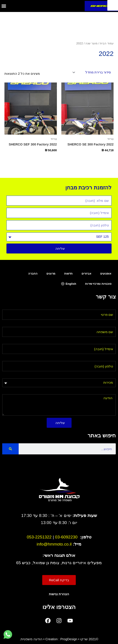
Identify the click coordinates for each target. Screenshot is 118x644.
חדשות (68, 274)
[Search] (10, 449)
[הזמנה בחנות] (93, 72)
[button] (4, 6)
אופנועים (106, 274)
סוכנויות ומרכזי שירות (98, 284)
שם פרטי (110, 307)
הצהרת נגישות (59, 594)
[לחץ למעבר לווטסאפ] (8, 635)
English (71, 284)
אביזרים (86, 274)
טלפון (112, 358)
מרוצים (51, 274)
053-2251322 (39, 537)
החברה (33, 274)
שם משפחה (107, 324)
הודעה (111, 392)
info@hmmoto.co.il (54, 544)
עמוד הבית (107, 43)
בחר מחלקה (107, 376)
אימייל (112, 341)
